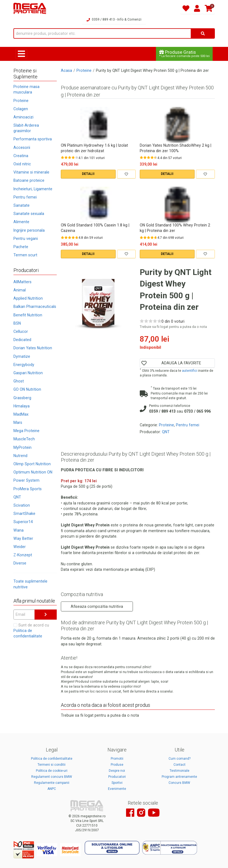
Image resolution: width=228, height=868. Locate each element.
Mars (18, 422)
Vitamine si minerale (31, 172)
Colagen (21, 109)
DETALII (88, 174)
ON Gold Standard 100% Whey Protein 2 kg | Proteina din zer (175, 228)
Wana (18, 530)
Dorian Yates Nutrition (33, 348)
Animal (20, 290)
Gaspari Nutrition (28, 373)
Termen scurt (25, 255)
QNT (17, 497)
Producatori (117, 777)
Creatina (21, 156)
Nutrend (20, 456)
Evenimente (117, 789)
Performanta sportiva (33, 139)
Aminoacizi (23, 117)
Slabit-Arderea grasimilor (26, 128)
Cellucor (21, 331)
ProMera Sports (28, 489)
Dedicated (22, 340)
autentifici (190, 371)
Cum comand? (179, 759)
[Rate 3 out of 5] (70, 157)
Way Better (23, 538)
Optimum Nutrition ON (33, 472)
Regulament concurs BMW (52, 777)
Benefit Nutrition (28, 315)
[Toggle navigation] (21, 54)
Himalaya (22, 406)
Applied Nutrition (28, 298)
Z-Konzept (23, 555)
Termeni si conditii (52, 765)
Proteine (21, 101)
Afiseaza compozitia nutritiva (97, 606)
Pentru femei (25, 197)
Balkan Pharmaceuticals (35, 307)
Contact (179, 765)
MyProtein (22, 447)
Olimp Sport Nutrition (32, 464)
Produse (117, 765)
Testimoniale (179, 771)
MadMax (21, 414)
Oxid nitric (22, 164)
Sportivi (117, 783)
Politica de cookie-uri (52, 771)
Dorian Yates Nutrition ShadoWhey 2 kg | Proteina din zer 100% (176, 148)
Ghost (19, 381)
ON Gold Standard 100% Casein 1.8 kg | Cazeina (95, 228)
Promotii (117, 759)
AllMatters (22, 282)
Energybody (24, 365)
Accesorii (22, 147)
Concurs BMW (179, 783)
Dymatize (22, 356)
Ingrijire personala (29, 230)
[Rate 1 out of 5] (62, 157)
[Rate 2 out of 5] (66, 157)
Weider (20, 547)
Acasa (66, 70)
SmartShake (24, 514)
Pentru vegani (26, 239)
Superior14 (23, 522)
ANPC (52, 789)
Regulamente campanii (52, 783)
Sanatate (22, 205)
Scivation (22, 505)
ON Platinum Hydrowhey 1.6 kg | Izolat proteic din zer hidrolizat (94, 148)
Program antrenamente (179, 777)
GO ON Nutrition (27, 389)
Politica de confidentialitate (52, 759)
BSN (17, 323)
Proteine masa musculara (26, 89)
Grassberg (22, 398)
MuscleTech (24, 439)
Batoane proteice (29, 180)
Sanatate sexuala (29, 214)
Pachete (21, 247)
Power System (26, 480)
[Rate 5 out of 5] (77, 157)
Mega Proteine (26, 431)
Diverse (20, 563)
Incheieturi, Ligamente (33, 189)
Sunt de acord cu (31, 631)
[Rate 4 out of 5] (73, 157)
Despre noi (117, 771)
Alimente (21, 222)
